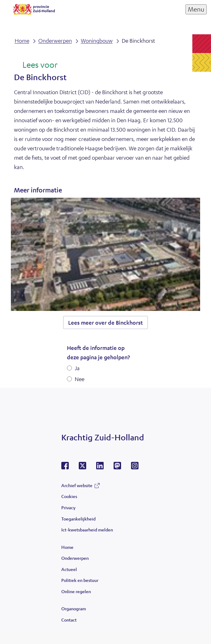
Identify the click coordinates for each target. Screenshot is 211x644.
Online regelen (76, 591)
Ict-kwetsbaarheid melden (87, 530)
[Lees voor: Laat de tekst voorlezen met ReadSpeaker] (36, 65)
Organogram (74, 608)
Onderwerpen (75, 558)
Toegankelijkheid (78, 519)
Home (67, 547)
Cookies (69, 496)
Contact (69, 620)
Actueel (69, 569)
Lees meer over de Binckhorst (105, 322)
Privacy (68, 507)
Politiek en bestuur (80, 580)
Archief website (77, 485)
